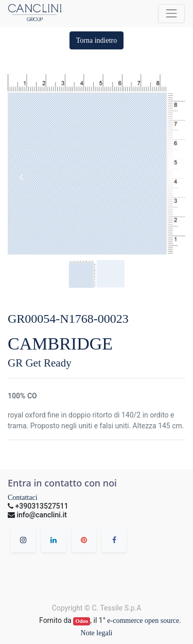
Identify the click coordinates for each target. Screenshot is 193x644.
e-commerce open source (143, 621)
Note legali (97, 633)
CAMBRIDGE (60, 344)
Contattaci (23, 498)
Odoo (82, 621)
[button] (97, 40)
